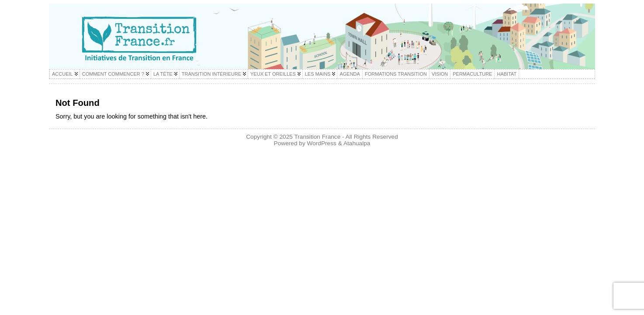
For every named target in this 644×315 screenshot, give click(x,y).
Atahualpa (357, 143)
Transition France (317, 137)
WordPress (322, 143)
